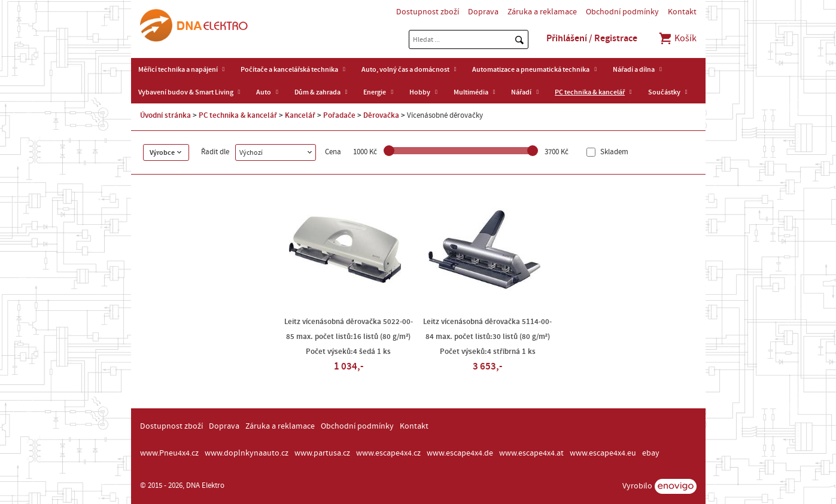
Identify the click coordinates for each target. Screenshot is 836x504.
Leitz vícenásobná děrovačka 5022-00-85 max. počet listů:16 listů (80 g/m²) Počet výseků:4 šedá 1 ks (349, 337)
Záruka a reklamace (542, 12)
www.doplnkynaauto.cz (247, 453)
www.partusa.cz (322, 453)
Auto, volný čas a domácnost (405, 69)
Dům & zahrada (317, 92)
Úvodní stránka (165, 115)
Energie (375, 92)
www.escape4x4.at (531, 453)
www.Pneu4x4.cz (169, 453)
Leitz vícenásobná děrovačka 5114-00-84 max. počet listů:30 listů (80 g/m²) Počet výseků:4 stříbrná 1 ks (487, 337)
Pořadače (339, 115)
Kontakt (682, 12)
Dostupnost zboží (428, 12)
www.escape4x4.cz (388, 453)
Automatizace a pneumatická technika (531, 69)
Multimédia (471, 92)
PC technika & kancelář (590, 92)
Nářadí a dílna (634, 69)
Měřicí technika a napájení (178, 69)
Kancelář (300, 115)
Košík (677, 38)
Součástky (664, 92)
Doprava (483, 12)
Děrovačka (381, 115)
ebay (651, 453)
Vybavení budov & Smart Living (186, 92)
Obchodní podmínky (622, 12)
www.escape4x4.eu (603, 453)
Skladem (613, 152)
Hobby (420, 92)
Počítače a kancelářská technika (289, 69)
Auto (264, 92)
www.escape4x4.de (460, 453)
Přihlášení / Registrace (592, 38)
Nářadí (521, 92)
